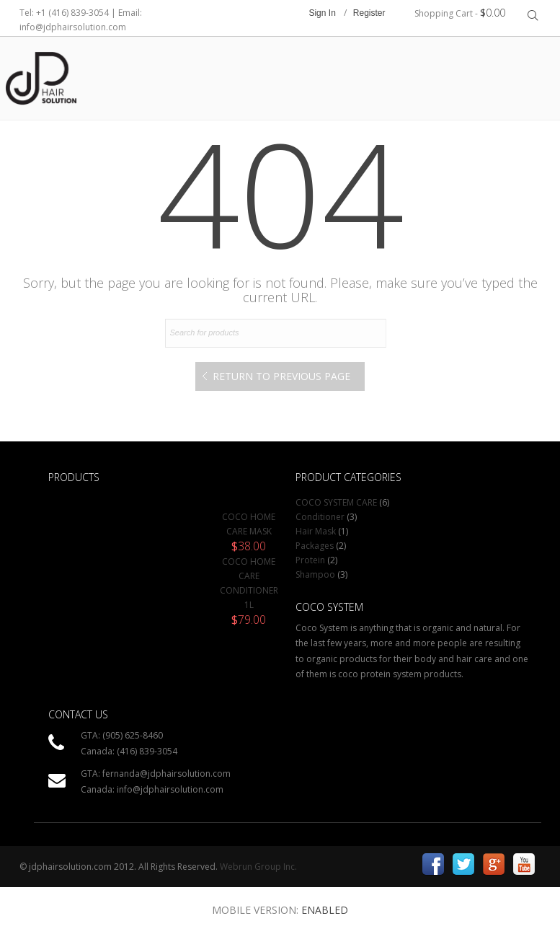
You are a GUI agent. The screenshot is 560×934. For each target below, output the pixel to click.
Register (369, 13)
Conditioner (320, 517)
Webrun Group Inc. (258, 867)
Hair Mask (316, 531)
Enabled (325, 910)
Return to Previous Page (281, 376)
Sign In (322, 13)
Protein (310, 560)
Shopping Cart (460, 13)
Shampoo (315, 574)
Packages (315, 546)
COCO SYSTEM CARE (336, 502)
